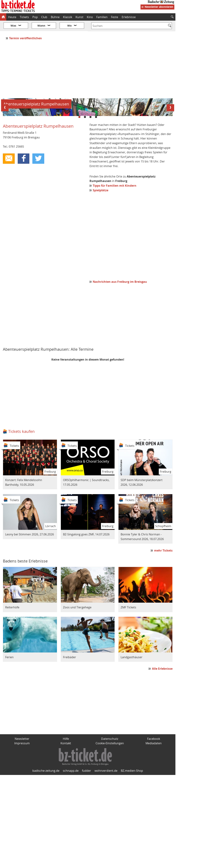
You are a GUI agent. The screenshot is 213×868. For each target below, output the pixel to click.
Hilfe (66, 832)
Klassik (68, 17)
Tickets (24, 17)
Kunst (79, 17)
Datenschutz (110, 832)
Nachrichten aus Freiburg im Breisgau (120, 375)
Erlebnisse (129, 17)
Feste (115, 17)
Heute (12, 17)
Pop (35, 17)
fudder (87, 864)
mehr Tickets (163, 644)
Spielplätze (101, 283)
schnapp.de (71, 864)
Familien (102, 17)
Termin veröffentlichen (26, 27)
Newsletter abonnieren (159, 7)
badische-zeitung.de (46, 864)
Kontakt (66, 836)
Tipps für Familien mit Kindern (115, 279)
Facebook (154, 832)
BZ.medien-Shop (132, 864)
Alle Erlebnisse (162, 762)
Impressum (22, 836)
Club (44, 17)
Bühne (55, 17)
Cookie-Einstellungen (110, 836)
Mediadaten (154, 836)
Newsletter (22, 832)
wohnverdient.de (106, 864)
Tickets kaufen (21, 525)
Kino (90, 17)
